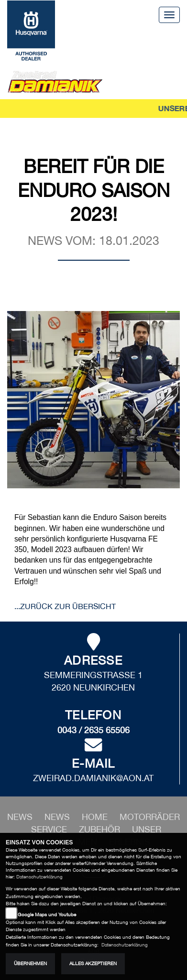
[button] (58, 817)
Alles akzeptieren (93, 963)
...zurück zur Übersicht (65, 606)
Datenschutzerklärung (39, 877)
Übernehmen (30, 963)
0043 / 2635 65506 (93, 730)
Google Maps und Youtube (47, 915)
